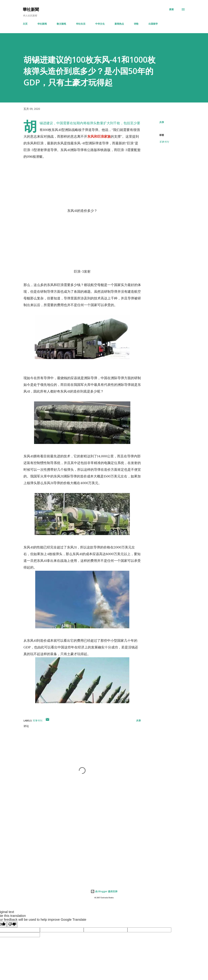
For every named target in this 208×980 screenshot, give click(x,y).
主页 (25, 24)
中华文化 (100, 24)
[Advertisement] (80, 839)
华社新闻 (42, 24)
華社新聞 (31, 9)
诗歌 (136, 24)
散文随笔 (61, 24)
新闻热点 (119, 24)
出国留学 (153, 24)
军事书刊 (164, 142)
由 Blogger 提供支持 (104, 891)
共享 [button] (162, 122)
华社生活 (81, 24)
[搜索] (171, 9)
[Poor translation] (12, 924)
